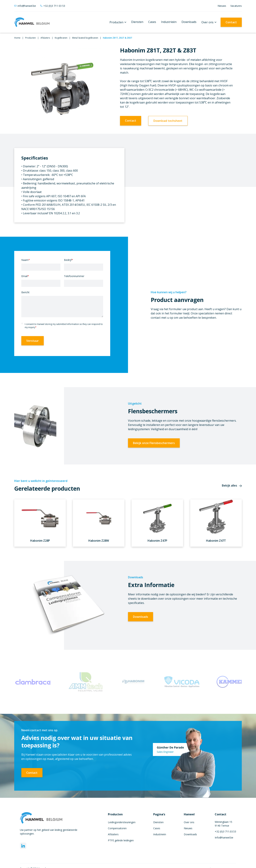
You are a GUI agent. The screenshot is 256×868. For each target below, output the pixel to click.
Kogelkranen (61, 38)
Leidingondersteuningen (122, 822)
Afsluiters (45, 38)
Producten (116, 22)
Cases (152, 22)
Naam (26, 260)
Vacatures (236, 6)
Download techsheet (168, 121)
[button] (118, 22)
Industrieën (169, 22)
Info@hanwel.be (224, 838)
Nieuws (222, 6)
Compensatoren (117, 828)
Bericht (25, 292)
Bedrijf (69, 260)
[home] (32, 22)
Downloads (189, 22)
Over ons (207, 22)
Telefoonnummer (74, 276)
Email (25, 276)
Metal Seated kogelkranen (85, 38)
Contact (231, 22)
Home (17, 38)
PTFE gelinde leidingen (121, 840)
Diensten (137, 22)
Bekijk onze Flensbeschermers (154, 443)
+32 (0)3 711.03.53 (225, 831)
